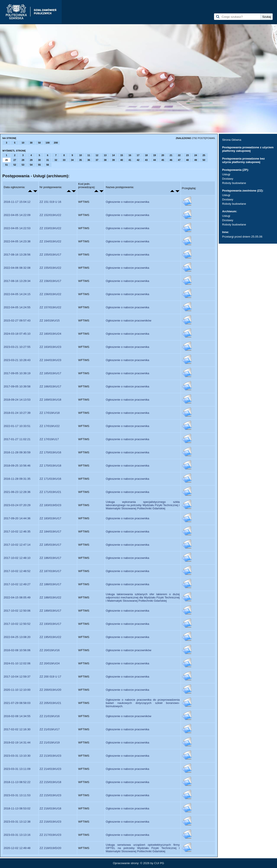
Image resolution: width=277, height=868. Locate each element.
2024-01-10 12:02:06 (17, 663)
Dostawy (228, 179)
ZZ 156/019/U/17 (50, 281)
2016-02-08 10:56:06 (17, 650)
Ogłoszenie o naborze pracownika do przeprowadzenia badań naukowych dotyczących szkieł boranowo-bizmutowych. (143, 703)
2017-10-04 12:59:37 (17, 677)
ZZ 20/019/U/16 (50, 650)
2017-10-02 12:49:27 (17, 584)
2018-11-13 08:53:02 (17, 808)
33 (64, 160)
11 (89, 155)
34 (72, 160)
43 (146, 160)
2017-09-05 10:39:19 (17, 373)
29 (31, 160)
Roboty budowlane (234, 183)
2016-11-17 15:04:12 (17, 202)
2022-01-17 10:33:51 (17, 426)
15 (122, 155)
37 (97, 160)
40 (122, 160)
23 (187, 155)
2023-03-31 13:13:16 (17, 835)
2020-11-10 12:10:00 (17, 690)
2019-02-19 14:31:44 (17, 743)
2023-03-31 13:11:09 (17, 769)
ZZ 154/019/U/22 (50, 241)
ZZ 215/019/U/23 (50, 795)
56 (48, 165)
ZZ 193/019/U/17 (50, 624)
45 (163, 160)
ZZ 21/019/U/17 (50, 729)
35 (81, 160)
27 (15, 160)
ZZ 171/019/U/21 (50, 492)
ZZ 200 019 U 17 (50, 677)
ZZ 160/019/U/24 (50, 334)
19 (155, 155)
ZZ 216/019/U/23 (50, 822)
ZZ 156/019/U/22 (50, 294)
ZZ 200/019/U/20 (50, 690)
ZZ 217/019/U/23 (50, 835)
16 (130, 155)
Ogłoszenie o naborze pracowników (129, 321)
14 (113, 155)
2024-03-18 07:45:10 (17, 334)
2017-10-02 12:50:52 (17, 624)
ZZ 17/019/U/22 (50, 426)
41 (130, 160)
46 (171, 160)
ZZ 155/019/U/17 (50, 255)
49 (196, 160)
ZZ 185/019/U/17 (50, 545)
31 (48, 160)
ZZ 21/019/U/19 (50, 743)
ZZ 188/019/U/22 (50, 597)
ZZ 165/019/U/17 (50, 373)
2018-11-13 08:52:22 (17, 782)
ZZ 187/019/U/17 (50, 571)
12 (97, 155)
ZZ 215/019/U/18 (50, 782)
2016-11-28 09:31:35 (17, 479)
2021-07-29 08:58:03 (17, 703)
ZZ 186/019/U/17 (50, 558)
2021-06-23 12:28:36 (17, 492)
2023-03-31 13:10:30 (17, 756)
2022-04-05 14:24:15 (17, 294)
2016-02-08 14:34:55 (17, 716)
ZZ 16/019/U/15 (50, 321)
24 (196, 155)
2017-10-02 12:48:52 (17, 571)
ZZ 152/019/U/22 (50, 215)
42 (138, 160)
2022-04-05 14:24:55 (17, 307)
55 (39, 165)
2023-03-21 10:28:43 (17, 360)
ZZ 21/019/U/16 (50, 716)
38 (105, 160)
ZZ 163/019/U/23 (50, 347)
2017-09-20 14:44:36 (17, 518)
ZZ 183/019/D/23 (50, 505)
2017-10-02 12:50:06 (17, 611)
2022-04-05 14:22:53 (17, 228)
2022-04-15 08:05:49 (17, 597)
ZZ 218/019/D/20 (50, 848)
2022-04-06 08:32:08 (17, 268)
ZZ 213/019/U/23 (50, 756)
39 (113, 160)
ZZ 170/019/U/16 (50, 452)
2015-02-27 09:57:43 (17, 321)
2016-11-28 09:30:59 (17, 452)
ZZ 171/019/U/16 (50, 479)
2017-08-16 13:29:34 (17, 281)
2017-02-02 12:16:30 (17, 729)
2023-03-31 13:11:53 (17, 795)
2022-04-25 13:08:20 (17, 637)
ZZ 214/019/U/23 (50, 769)
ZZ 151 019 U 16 (50, 202)
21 (171, 155)
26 (6, 160)
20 (163, 155)
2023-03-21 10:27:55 (17, 347)
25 (204, 155)
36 (89, 160)
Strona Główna (232, 140)
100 (48, 143)
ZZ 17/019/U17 (49, 439)
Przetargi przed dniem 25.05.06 (242, 237)
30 (31, 143)
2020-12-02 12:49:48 (17, 848)
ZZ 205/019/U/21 (50, 703)
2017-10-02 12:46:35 (17, 532)
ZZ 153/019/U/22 (50, 228)
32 (56, 160)
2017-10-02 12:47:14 (17, 545)
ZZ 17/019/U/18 (50, 413)
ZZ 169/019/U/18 (50, 400)
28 (23, 160)
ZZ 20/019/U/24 (50, 663)
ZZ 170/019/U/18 (50, 466)
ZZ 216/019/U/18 (50, 808)
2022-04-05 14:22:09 (17, 215)
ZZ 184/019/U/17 (50, 532)
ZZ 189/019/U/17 (50, 611)
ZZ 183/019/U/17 (50, 518)
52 (15, 165)
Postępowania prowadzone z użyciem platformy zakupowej (248, 149)
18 (146, 155)
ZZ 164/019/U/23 (50, 360)
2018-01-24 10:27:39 (17, 413)
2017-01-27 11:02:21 (17, 439)
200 (56, 143)
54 (31, 165)
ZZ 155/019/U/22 (50, 268)
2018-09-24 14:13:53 (17, 400)
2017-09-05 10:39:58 (17, 386)
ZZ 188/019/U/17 (50, 584)
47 (179, 160)
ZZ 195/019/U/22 (50, 637)
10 (23, 143)
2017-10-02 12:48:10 (17, 558)
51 (6, 165)
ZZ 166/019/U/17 (50, 386)
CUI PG (159, 863)
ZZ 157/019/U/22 (50, 307)
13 (105, 155)
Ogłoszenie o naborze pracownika (128, 202)
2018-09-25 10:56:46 (17, 466)
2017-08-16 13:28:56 (17, 255)
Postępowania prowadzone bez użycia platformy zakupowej (243, 160)
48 (187, 160)
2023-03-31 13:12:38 (17, 822)
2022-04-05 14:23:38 (17, 241)
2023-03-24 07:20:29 (17, 505)
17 (138, 155)
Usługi (226, 174)
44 (155, 160)
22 (179, 155)
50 (39, 143)
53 (23, 165)
